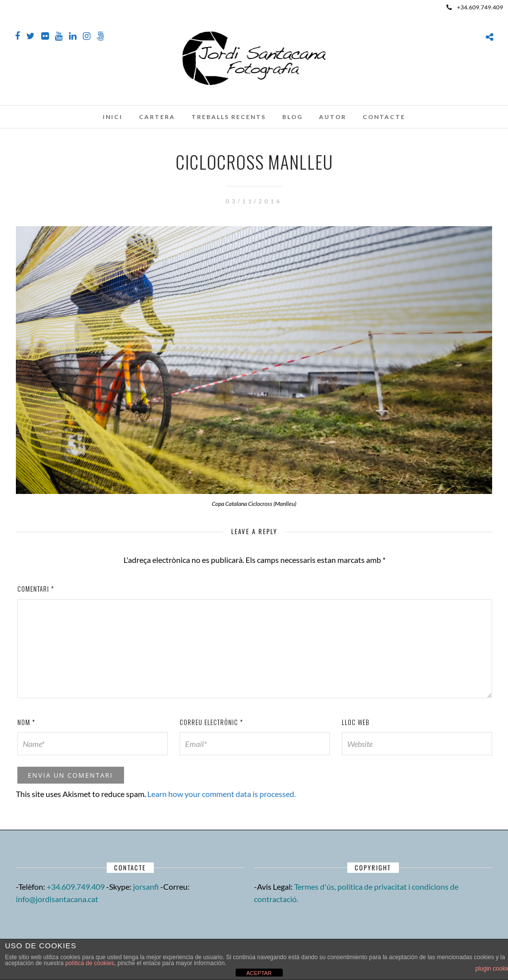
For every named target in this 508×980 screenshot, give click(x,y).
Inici (113, 117)
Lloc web (356, 722)
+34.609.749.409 (475, 7)
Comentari (36, 589)
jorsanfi (146, 887)
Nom (26, 722)
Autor (333, 117)
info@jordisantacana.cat (57, 899)
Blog (292, 117)
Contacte (384, 117)
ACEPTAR (259, 973)
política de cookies (90, 963)
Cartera (157, 117)
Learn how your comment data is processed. (222, 794)
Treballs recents (229, 117)
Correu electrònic (211, 722)
